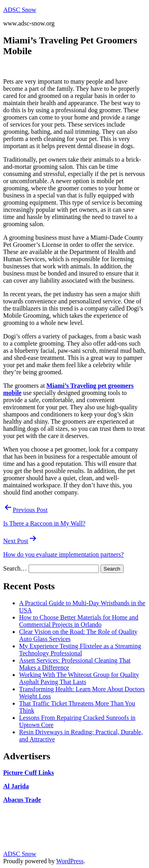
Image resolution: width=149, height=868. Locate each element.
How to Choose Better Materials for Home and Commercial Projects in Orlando (79, 621)
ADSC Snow (20, 10)
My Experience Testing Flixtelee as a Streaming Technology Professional (80, 650)
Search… (15, 568)
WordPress (70, 861)
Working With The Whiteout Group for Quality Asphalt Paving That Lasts (79, 678)
